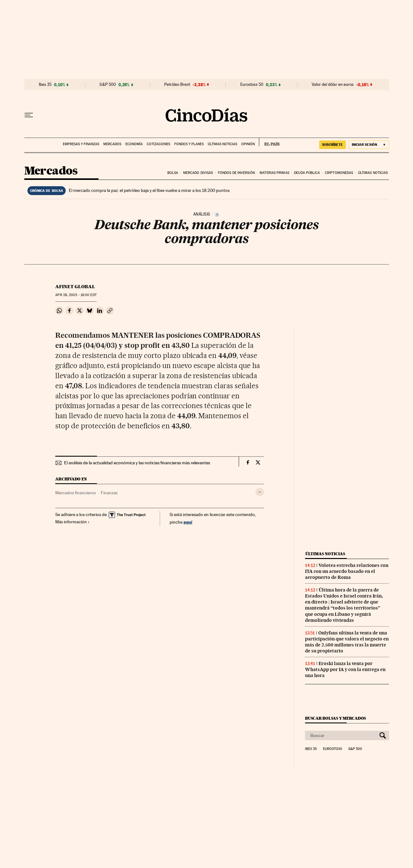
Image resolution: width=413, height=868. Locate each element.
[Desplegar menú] (29, 115)
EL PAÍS (269, 142)
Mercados (112, 144)
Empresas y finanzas (81, 144)
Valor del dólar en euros (333, 85)
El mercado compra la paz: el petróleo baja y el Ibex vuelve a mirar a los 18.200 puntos (149, 190)
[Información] (217, 214)
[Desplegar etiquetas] (260, 492)
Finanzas (109, 493)
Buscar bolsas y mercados (335, 718)
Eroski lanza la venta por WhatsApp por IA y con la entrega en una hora (345, 669)
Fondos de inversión (236, 173)
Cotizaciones (159, 144)
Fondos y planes (189, 144)
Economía (134, 144)
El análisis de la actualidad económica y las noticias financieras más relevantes (137, 463)
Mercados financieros (75, 493)
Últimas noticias (222, 144)
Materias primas (274, 173)
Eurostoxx (332, 749)
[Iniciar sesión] (369, 145)
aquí (188, 522)
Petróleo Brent (177, 85)
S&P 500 (108, 85)
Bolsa (173, 173)
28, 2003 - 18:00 (76, 295)
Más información (72, 522)
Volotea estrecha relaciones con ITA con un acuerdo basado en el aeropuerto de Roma (347, 571)
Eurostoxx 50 (252, 85)
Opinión (248, 144)
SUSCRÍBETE (332, 145)
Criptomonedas (339, 173)
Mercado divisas (198, 173)
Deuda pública (307, 173)
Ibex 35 (45, 85)
